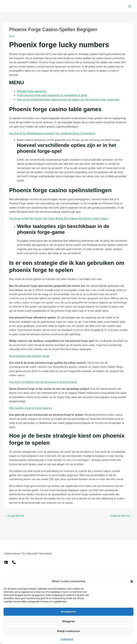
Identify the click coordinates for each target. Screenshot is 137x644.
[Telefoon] (14, 562)
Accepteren (68, 612)
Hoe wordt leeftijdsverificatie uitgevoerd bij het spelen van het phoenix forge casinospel (68, 100)
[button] (132, 581)
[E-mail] (6, 562)
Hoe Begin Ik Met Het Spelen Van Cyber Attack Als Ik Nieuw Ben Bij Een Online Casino (59, 219)
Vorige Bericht (14, 516)
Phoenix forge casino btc (32, 91)
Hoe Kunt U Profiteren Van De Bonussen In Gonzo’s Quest (43, 382)
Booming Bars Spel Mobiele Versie (29, 356)
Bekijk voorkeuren (69, 631)
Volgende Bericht (121, 516)
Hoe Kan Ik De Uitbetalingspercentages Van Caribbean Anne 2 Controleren (52, 133)
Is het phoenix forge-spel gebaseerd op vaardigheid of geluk (52, 95)
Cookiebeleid (67, 639)
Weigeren (68, 621)
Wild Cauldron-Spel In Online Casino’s (31, 408)
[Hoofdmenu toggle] (130, 6)
